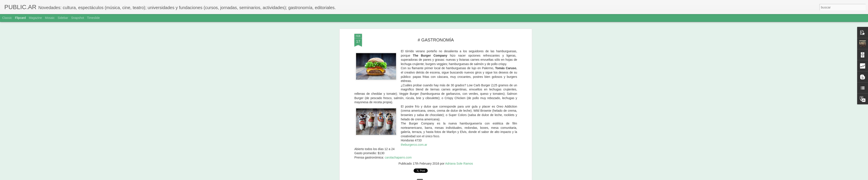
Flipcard (20, 18)
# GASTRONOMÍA (436, 32)
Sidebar (63, 18)
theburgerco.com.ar (414, 137)
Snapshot (78, 18)
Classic (7, 18)
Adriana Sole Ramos (459, 156)
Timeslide (93, 18)
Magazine (35, 18)
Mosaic (50, 18)
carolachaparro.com (398, 150)
